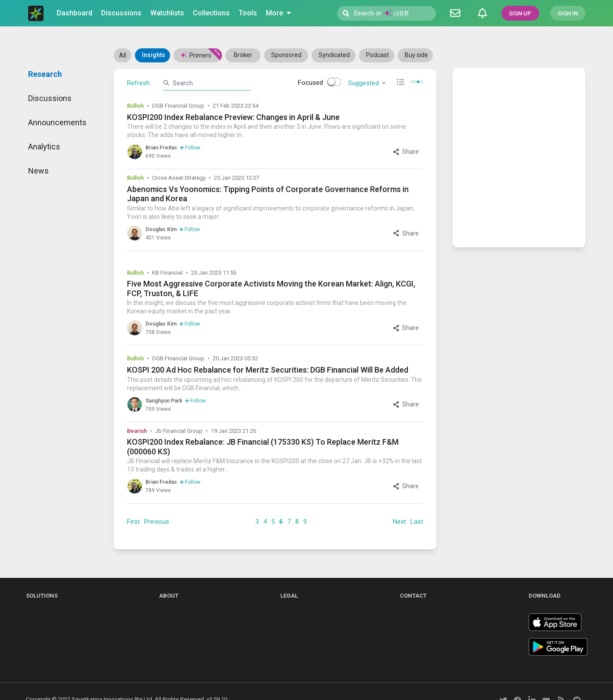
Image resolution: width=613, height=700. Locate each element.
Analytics (44, 147)
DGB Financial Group (178, 106)
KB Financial (167, 273)
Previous (157, 522)
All (123, 55)
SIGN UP (520, 13)
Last (417, 522)
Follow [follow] (190, 148)
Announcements (57, 122)
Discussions (50, 98)
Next (399, 522)
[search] (210, 83)
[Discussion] (455, 13)
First (133, 522)
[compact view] (401, 82)
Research (45, 74)
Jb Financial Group (179, 431)
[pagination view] (417, 83)
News (38, 171)
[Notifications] (482, 13)
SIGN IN (568, 13)
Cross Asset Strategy (179, 178)
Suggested (368, 83)
